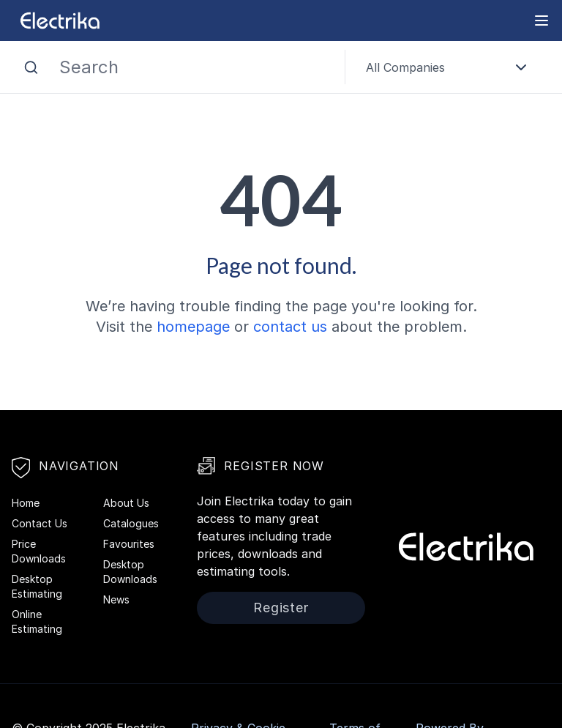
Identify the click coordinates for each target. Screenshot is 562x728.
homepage (193, 327)
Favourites (129, 544)
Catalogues (131, 523)
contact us (290, 327)
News (116, 599)
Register (281, 608)
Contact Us (40, 523)
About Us (126, 503)
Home (26, 503)
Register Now (261, 466)
